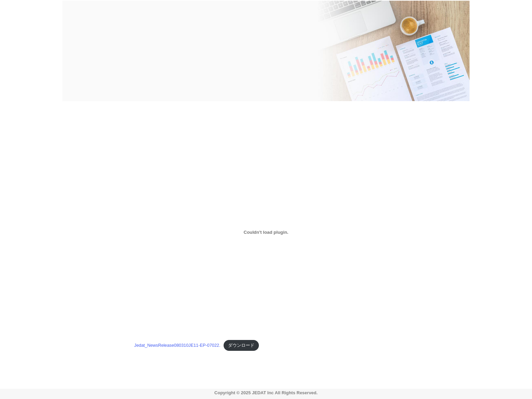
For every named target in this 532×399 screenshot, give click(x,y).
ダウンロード (241, 345)
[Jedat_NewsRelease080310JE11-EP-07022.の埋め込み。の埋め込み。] (266, 232)
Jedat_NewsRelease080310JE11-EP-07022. (177, 345)
